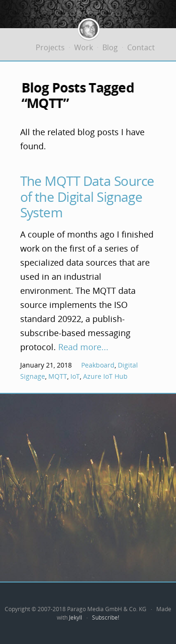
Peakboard (98, 365)
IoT (75, 376)
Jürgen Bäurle (89, 25)
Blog (110, 47)
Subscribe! (106, 617)
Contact (141, 47)
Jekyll (76, 617)
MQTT (58, 376)
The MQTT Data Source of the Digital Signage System (87, 196)
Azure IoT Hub (105, 376)
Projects (50, 47)
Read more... (83, 347)
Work (84, 47)
